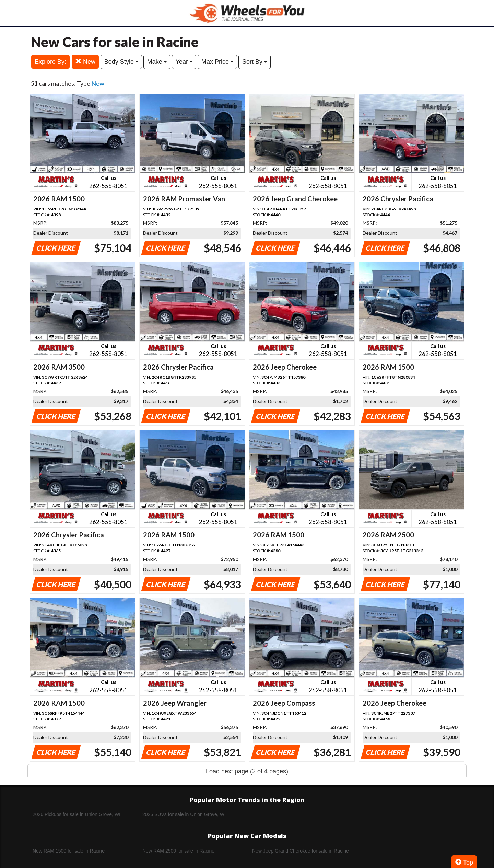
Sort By (255, 62)
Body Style (121, 62)
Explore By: (50, 62)
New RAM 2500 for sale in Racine (178, 851)
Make (157, 62)
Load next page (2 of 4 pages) (247, 771)
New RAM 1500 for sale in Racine (69, 851)
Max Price (217, 62)
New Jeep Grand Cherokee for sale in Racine (301, 851)
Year (184, 62)
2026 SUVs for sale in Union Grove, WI (184, 814)
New (85, 62)
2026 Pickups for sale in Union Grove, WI (77, 814)
